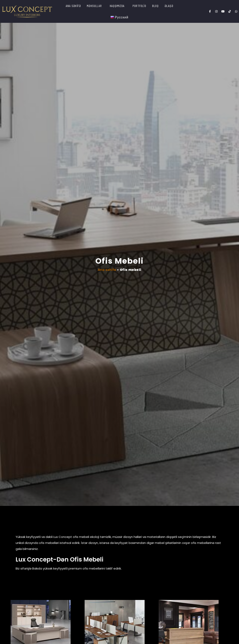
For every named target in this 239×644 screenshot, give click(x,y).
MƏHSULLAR (94, 6)
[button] (95, 6)
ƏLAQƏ (169, 6)
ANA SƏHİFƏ (73, 6)
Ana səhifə (107, 270)
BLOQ (155, 6)
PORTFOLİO (139, 6)
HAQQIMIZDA (117, 6)
